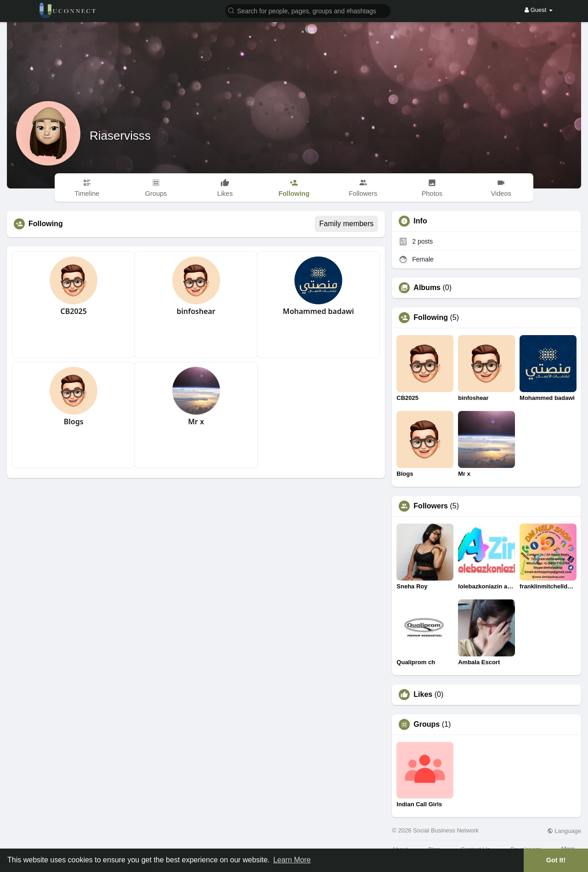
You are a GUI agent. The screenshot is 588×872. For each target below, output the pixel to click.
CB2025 (74, 311)
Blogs (74, 422)
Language (564, 831)
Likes (423, 695)
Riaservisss (120, 136)
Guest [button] (539, 10)
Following (431, 318)
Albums (427, 288)
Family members (346, 224)
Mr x (196, 422)
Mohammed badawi (319, 311)
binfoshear (196, 311)
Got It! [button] (556, 860)
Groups (427, 724)
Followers (431, 506)
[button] (308, 10)
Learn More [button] (292, 860)
